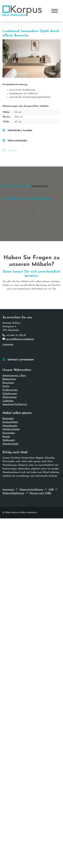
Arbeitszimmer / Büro (14, 376)
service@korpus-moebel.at (20, 339)
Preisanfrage (40, 187)
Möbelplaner (16, 187)
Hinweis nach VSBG (40, 493)
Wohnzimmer (10, 397)
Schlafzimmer (10, 394)
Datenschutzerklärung (31, 490)
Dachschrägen (10, 422)
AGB (51, 490)
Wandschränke (10, 444)
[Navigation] (55, 11)
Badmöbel (8, 419)
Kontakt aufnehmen (21, 360)
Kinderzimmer (10, 390)
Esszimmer (8, 383)
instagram (8, 344)
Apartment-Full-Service (15, 404)
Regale (6, 437)
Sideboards (9, 440)
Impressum (8, 490)
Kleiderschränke (11, 429)
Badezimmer (9, 379)
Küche (6, 386)
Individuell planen (20, 131)
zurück (12, 151)
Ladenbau (8, 401)
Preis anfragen (17, 141)
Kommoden (9, 433)
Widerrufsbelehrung (13, 493)
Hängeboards (10, 426)
